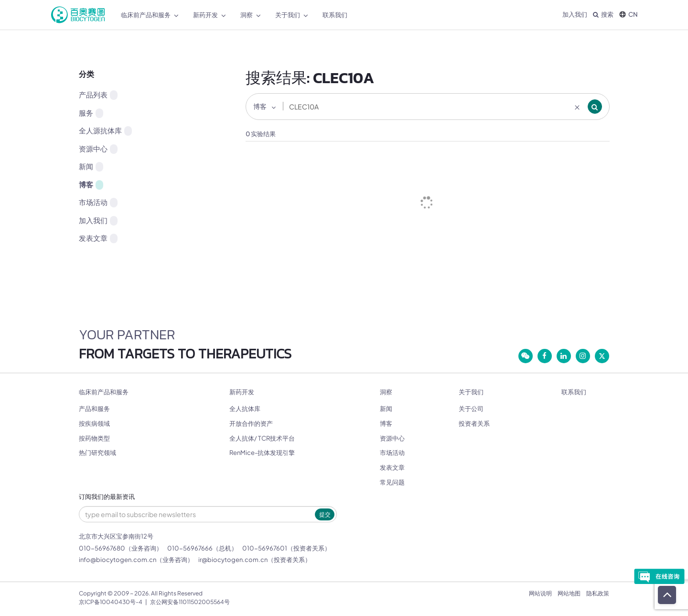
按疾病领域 (94, 423)
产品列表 (98, 95)
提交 (325, 514)
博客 (91, 185)
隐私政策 (598, 593)
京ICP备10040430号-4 (111, 602)
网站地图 (569, 593)
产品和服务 (94, 409)
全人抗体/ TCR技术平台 (262, 438)
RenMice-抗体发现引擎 (262, 453)
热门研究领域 (97, 453)
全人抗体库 (245, 409)
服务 (91, 113)
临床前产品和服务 (104, 392)
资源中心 (98, 149)
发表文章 (98, 238)
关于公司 (471, 409)
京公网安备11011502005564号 (190, 602)
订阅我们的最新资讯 (107, 497)
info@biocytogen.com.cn (118, 560)
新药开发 (242, 392)
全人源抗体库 (105, 131)
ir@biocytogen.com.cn (233, 560)
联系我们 (574, 392)
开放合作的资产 (251, 423)
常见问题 (392, 482)
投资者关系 (474, 423)
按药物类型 (94, 438)
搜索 (603, 14)
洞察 (386, 392)
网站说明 (540, 593)
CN (629, 14)
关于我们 (471, 392)
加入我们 (575, 14)
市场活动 (98, 202)
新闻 (91, 167)
